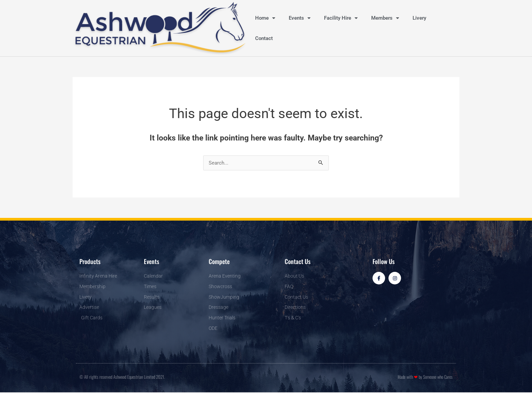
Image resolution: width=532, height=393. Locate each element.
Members (385, 18)
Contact (264, 38)
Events (300, 18)
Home (265, 18)
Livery (419, 18)
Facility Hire (341, 18)
